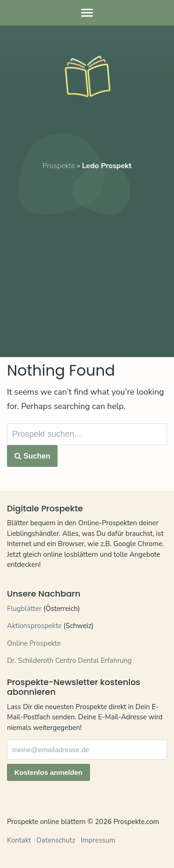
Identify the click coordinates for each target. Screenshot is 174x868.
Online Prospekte (34, 643)
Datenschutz (56, 840)
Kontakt (19, 840)
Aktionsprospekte (34, 626)
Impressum (98, 840)
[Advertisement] (87, 258)
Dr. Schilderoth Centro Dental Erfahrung (69, 660)
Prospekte (59, 166)
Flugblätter (24, 609)
